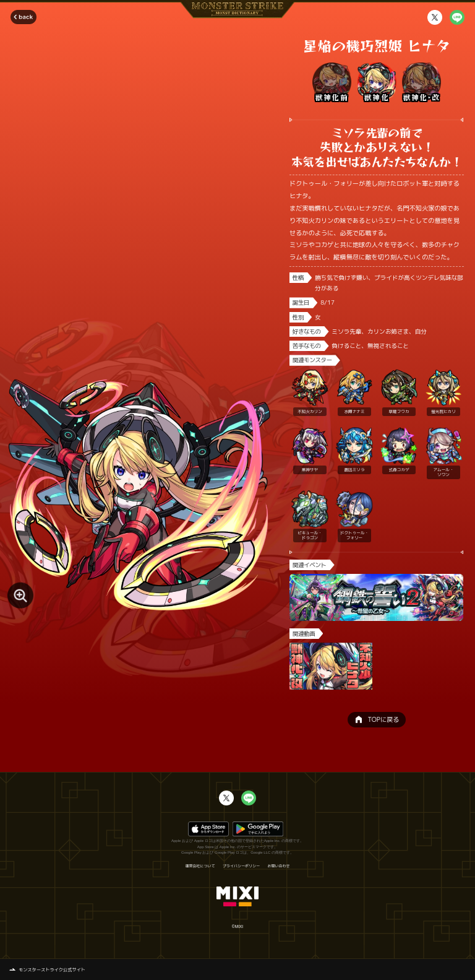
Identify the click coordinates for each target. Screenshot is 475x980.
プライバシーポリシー (241, 866)
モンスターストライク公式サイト (52, 969)
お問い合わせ (279, 866)
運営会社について (200, 866)
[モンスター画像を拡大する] (20, 596)
